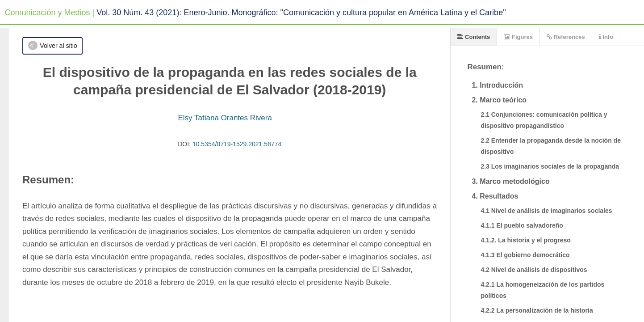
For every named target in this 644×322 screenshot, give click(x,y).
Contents (474, 37)
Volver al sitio (58, 46)
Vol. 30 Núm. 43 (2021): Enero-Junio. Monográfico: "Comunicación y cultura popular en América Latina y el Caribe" (301, 13)
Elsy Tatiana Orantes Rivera (225, 118)
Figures (518, 37)
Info (606, 37)
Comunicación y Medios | (50, 13)
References (566, 37)
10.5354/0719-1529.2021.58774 (237, 144)
